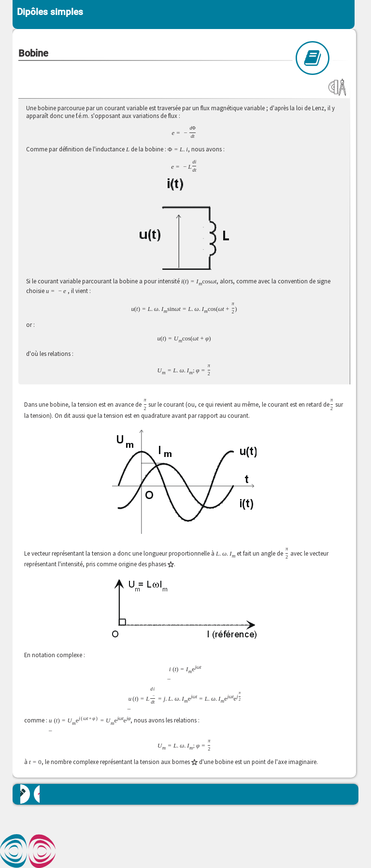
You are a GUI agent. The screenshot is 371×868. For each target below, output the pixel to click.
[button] (185, 482)
